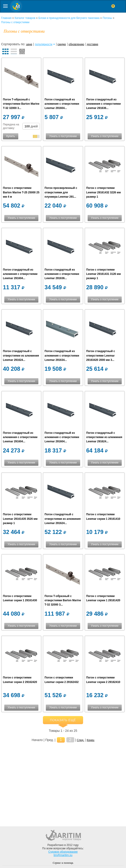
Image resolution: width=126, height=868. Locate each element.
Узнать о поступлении (63, 136)
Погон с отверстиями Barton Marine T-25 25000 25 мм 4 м (21, 192)
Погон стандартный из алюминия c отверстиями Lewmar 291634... (62, 355)
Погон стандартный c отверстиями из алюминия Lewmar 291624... (21, 355)
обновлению (76, 44)
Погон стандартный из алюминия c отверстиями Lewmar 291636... (104, 104)
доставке (93, 44)
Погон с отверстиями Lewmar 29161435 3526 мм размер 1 (20, 519)
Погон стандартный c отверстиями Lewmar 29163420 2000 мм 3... (101, 355)
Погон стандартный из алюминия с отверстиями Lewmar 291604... (62, 104)
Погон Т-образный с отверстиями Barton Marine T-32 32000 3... (21, 104)
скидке (62, 44)
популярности (44, 44)
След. (80, 740)
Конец (91, 740)
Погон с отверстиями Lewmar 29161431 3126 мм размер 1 (104, 274)
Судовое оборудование (63, 852)
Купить (11, 136)
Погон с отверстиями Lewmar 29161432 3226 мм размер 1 (104, 192)
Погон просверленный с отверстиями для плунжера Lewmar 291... (61, 192)
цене (29, 44)
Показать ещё (63, 720)
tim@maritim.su (63, 855)
